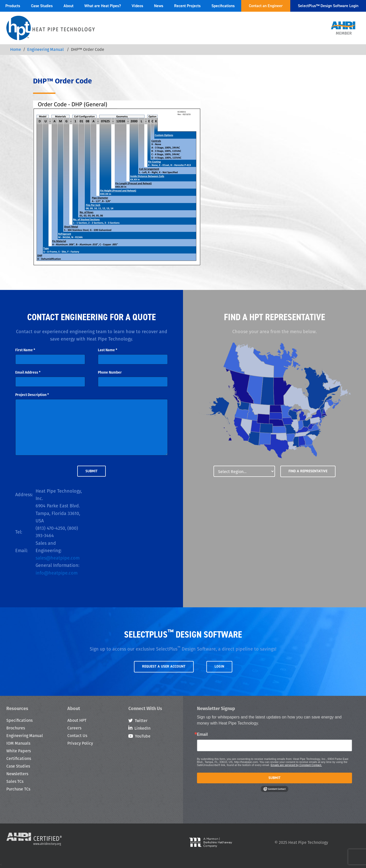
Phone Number (110, 372)
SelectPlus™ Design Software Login (328, 6)
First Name (25, 350)
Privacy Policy (80, 743)
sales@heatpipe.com (58, 558)
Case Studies (42, 6)
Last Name (108, 350)
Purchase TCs (18, 789)
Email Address (28, 372)
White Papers (19, 751)
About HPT (77, 720)
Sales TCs (15, 781)
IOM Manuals (18, 743)
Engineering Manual (46, 49)
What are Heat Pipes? (103, 6)
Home (16, 49)
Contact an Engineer (266, 6)
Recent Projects (187, 6)
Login (219, 666)
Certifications (19, 759)
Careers (74, 728)
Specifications (223, 6)
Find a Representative (308, 471)
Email (202, 734)
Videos (137, 6)
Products (13, 6)
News (159, 6)
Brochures (16, 728)
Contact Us (77, 736)
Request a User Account (164, 666)
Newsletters (17, 774)
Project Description (32, 395)
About (68, 6)
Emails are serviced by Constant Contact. (296, 765)
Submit (274, 778)
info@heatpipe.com (57, 573)
